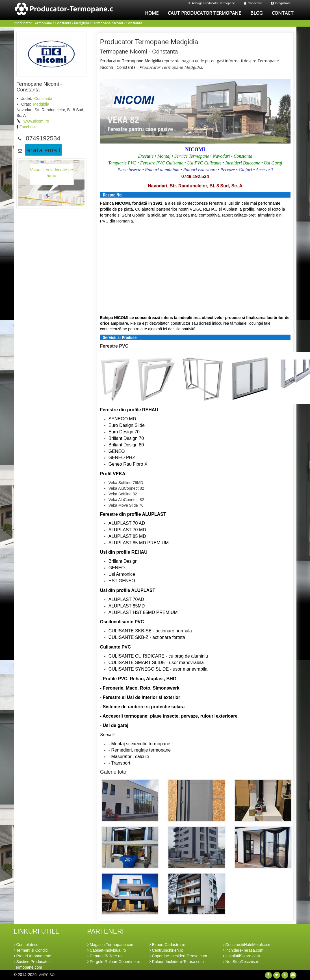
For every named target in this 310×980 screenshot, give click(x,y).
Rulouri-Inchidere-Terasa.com (177, 962)
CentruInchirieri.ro (166, 950)
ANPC (44, 975)
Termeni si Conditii (31, 950)
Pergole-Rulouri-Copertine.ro (114, 962)
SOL (53, 975)
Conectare (253, 3)
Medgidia (82, 23)
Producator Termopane (33, 23)
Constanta (63, 23)
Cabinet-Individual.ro (107, 950)
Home (152, 13)
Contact (283, 13)
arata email (44, 150)
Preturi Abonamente (33, 956)
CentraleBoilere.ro (105, 956)
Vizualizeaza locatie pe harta (51, 173)
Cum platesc (26, 945)
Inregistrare (281, 3)
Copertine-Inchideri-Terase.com (178, 956)
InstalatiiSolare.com (241, 956)
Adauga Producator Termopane (212, 3)
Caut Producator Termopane (204, 13)
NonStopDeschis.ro (241, 962)
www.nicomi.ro (36, 121)
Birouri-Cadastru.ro (167, 945)
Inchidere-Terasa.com (243, 950)
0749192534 (43, 138)
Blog (256, 13)
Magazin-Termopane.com (111, 945)
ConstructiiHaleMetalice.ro (247, 945)
